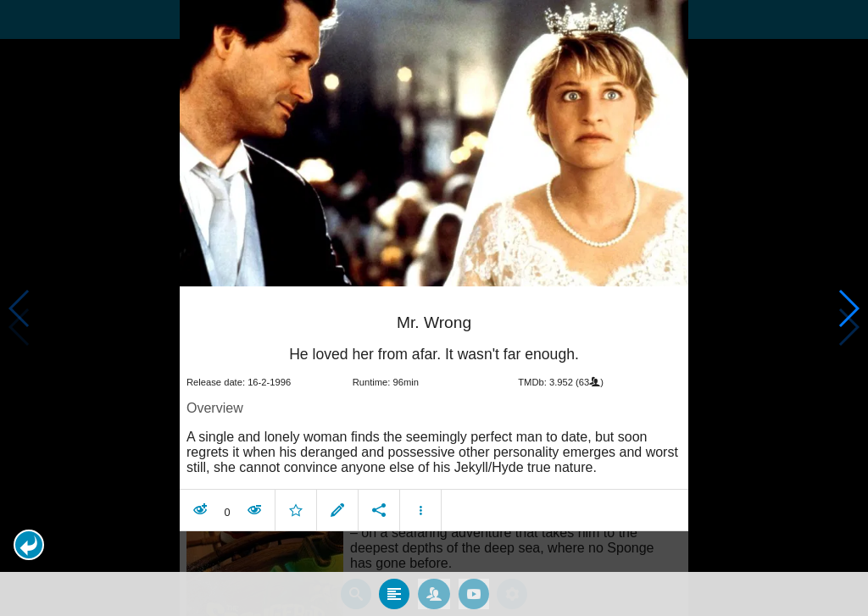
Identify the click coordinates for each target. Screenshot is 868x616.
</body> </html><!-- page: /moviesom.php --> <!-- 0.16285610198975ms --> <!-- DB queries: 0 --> (434, 308)
